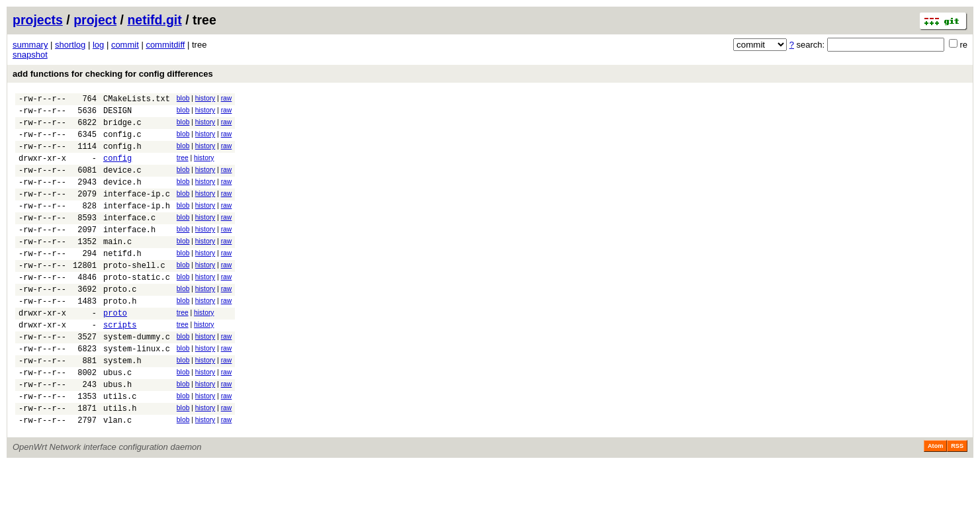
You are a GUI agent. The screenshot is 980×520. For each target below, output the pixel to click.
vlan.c (117, 475)
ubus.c (117, 420)
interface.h (129, 253)
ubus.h (117, 434)
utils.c (120, 448)
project (95, 20)
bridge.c (122, 128)
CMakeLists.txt (137, 100)
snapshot (30, 55)
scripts (120, 364)
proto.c (120, 323)
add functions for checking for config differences (113, 74)
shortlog (70, 45)
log (98, 45)
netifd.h (122, 281)
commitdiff (165, 45)
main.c (117, 267)
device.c (122, 184)
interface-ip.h (137, 225)
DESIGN (117, 114)
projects (38, 20)
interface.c (129, 239)
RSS (957, 501)
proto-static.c (137, 309)
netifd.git (154, 20)
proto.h (120, 336)
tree (183, 168)
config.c (122, 142)
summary (30, 45)
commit (125, 45)
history (205, 98)
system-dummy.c (137, 378)
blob (183, 98)
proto (115, 350)
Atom (935, 501)
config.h (122, 156)
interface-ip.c (137, 211)
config (117, 170)
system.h (122, 406)
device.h (122, 197)
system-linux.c (137, 392)
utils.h (120, 461)
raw (227, 98)
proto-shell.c (134, 295)
